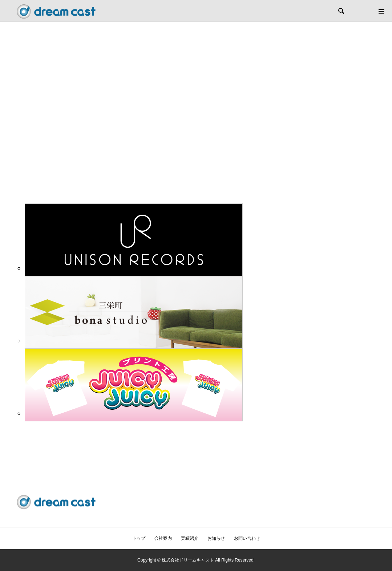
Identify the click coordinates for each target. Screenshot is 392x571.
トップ (139, 538)
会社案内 (163, 538)
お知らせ (216, 538)
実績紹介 (190, 538)
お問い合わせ (247, 538)
